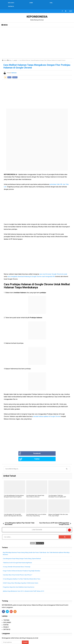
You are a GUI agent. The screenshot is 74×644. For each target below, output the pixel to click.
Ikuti (71, 7)
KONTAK (6, 616)
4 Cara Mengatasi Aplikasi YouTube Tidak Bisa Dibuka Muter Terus (23, 570)
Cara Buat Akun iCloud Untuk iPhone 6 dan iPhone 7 (18, 566)
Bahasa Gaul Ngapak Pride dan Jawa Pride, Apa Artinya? (58, 506)
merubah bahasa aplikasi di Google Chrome (47, 413)
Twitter (44, 450)
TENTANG (6, 611)
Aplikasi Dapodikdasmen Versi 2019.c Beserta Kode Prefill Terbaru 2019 (25, 582)
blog (9, 74)
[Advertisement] (37, 39)
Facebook (23, 450)
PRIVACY (6, 618)
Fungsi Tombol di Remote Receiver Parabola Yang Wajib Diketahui (23, 562)
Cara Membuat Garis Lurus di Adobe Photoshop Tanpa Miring (36, 506)
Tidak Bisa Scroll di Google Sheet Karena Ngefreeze (18, 553)
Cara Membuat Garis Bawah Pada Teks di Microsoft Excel (35, 487)
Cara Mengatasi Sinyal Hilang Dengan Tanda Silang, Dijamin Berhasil (23, 549)
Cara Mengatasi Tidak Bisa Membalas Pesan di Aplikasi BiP (57, 487)
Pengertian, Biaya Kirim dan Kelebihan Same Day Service (20, 578)
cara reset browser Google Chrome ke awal (53, 270)
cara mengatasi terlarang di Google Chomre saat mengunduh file (31, 273)
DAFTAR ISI (7, 620)
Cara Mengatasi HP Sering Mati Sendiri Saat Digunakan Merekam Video (13, 507)
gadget (15, 74)
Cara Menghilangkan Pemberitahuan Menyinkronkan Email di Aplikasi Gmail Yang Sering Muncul (14, 488)
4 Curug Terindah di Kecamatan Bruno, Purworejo (18, 558)
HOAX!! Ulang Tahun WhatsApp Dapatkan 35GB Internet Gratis (22, 574)
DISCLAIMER (7, 613)
